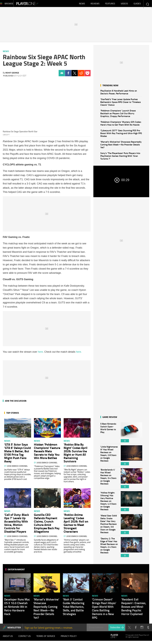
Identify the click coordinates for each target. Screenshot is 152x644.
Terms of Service (46, 638)
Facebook (68, 75)
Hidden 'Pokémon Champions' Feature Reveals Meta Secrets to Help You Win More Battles (47, 452)
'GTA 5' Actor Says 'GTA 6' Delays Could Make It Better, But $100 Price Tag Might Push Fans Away (18, 454)
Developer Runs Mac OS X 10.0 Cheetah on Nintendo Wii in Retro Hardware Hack (17, 608)
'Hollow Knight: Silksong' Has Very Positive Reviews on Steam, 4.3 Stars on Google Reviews (109, 503)
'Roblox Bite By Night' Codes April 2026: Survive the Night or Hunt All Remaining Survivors (76, 454)
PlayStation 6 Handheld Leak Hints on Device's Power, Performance (119, 93)
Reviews (95, 4)
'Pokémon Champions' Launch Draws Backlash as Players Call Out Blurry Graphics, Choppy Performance (118, 115)
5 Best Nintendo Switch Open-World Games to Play (109, 434)
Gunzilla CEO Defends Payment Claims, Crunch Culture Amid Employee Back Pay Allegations (47, 524)
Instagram (142, 629)
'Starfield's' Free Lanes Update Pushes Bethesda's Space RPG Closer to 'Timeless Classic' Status (121, 103)
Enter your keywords (147, 4)
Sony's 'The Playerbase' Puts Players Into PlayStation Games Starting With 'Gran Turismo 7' (120, 157)
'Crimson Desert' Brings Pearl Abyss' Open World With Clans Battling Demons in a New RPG (104, 610)
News (82, 4)
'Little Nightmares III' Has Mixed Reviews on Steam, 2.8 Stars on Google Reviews (109, 457)
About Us (8, 638)
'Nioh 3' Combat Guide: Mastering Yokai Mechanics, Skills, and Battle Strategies (74, 608)
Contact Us (25, 638)
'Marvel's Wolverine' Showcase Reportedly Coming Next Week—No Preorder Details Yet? (121, 146)
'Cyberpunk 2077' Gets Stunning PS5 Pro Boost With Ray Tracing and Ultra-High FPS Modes (121, 135)
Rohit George (12, 74)
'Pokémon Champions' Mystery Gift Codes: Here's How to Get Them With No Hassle (121, 125)
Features (110, 4)
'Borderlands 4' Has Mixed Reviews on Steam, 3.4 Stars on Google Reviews (109, 480)
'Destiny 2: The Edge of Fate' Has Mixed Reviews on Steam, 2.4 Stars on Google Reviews (109, 548)
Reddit (81, 75)
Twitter (75, 75)
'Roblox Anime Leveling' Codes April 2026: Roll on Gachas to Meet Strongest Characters (76, 524)
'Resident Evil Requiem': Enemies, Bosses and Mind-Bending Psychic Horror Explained (134, 608)
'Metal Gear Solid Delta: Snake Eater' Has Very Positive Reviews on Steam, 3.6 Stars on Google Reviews (109, 526)
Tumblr (148, 629)
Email (62, 75)
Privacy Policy (69, 638)
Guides (137, 4)
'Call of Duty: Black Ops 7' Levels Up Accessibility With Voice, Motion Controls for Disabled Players (17, 524)
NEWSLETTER (14, 629)
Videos (124, 4)
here (40, 353)
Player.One (37, 4)
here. (79, 353)
